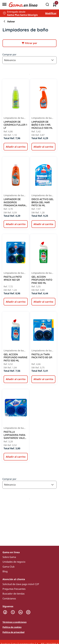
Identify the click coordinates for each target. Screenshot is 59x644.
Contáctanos (9, 598)
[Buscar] (47, 5)
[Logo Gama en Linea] (23, 5)
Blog (5, 571)
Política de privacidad (13, 632)
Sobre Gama (9, 557)
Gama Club (8, 567)
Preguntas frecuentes (14, 589)
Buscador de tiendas (14, 594)
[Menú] (4, 5)
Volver (9, 21)
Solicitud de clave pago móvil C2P (21, 584)
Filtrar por (29, 43)
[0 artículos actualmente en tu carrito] (55, 5)
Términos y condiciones (14, 622)
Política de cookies (12, 627)
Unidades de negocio (14, 562)
